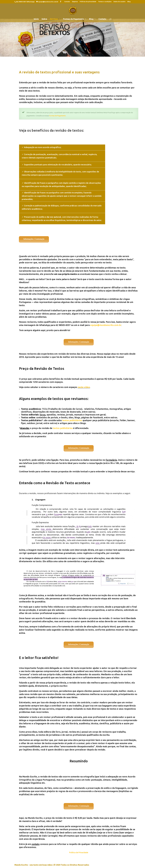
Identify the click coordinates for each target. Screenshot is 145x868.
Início (36, 19)
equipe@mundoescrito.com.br (106, 325)
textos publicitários (72, 420)
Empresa (75, 2)
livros (43, 415)
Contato (67, 2)
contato (36, 844)
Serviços (54, 19)
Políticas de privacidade (88, 2)
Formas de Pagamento (74, 19)
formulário (111, 460)
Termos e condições (105, 2)
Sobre (44, 19)
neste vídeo (84, 387)
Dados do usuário (119, 2)
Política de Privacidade (79, 852)
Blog (129, 2)
